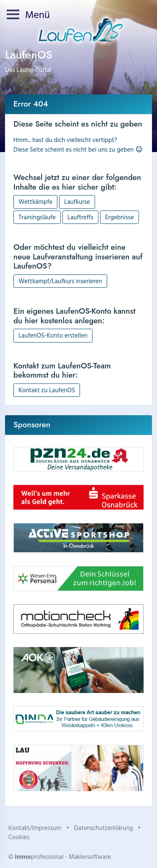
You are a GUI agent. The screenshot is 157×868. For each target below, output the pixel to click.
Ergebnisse (120, 217)
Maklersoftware (90, 857)
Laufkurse (77, 202)
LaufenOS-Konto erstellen (53, 335)
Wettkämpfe (35, 202)
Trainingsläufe (37, 217)
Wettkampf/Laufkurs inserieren (60, 281)
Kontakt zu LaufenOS (47, 390)
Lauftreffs (80, 217)
